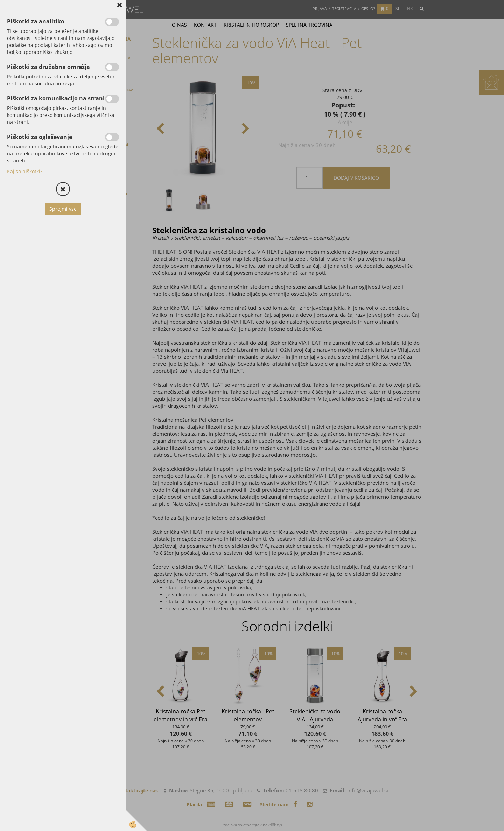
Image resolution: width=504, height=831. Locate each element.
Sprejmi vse (63, 209)
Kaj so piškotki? (25, 171)
